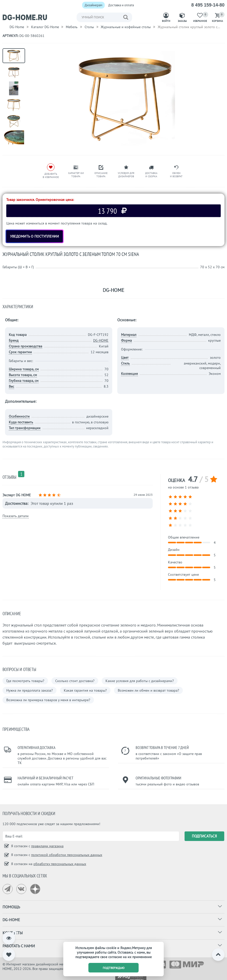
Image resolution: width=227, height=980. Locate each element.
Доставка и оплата (121, 5)
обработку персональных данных (60, 864)
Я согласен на (48, 864)
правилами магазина (47, 846)
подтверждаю (114, 968)
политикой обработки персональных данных (67, 855)
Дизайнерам (93, 5)
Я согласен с (37, 846)
